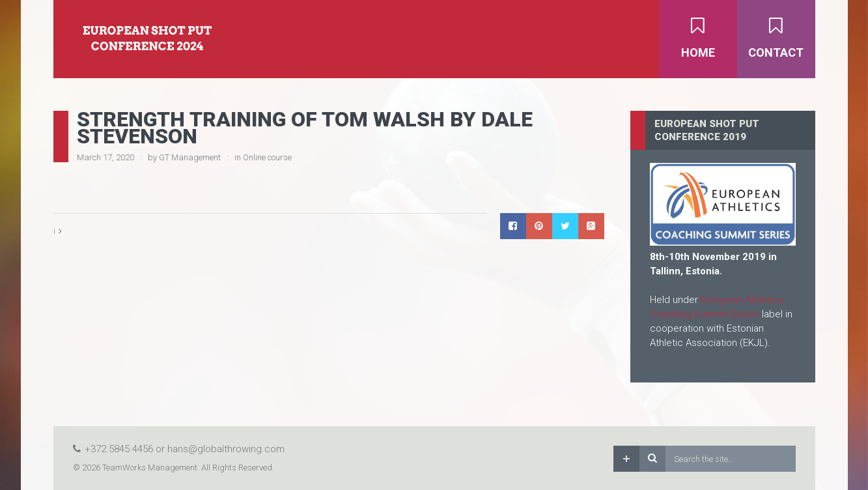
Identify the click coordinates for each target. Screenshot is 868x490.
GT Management (190, 157)
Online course (267, 157)
